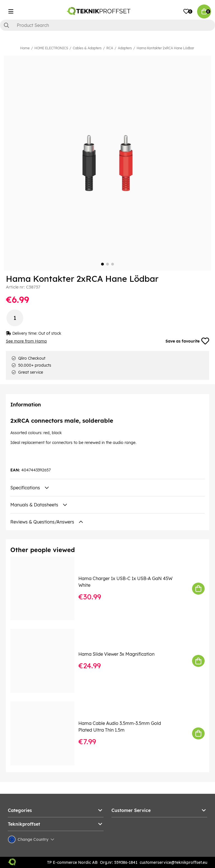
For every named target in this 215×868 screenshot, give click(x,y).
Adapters (125, 48)
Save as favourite (187, 341)
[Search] (107, 25)
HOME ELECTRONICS (51, 48)
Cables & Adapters (87, 48)
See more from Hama (26, 341)
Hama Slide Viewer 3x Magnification (116, 654)
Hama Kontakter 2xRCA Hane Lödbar (165, 48)
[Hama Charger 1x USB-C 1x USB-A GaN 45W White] (46, 589)
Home (25, 48)
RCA (110, 48)
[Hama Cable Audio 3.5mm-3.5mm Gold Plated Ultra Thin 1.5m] (46, 733)
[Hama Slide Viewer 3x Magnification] (46, 661)
